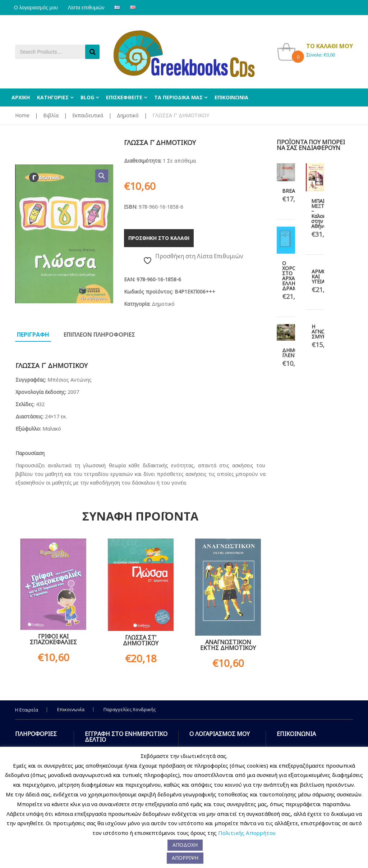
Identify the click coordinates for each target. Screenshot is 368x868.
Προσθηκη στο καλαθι (159, 238)
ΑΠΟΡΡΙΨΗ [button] (185, 858)
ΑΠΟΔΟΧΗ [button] (185, 845)
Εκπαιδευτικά (88, 115)
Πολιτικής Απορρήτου (247, 833)
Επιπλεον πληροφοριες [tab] (99, 335)
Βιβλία (51, 115)
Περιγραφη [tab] (33, 335)
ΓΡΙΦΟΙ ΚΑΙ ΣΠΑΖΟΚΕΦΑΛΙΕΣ (53, 639)
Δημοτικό (128, 115)
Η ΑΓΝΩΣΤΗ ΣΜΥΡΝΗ (323, 331)
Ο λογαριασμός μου (37, 8)
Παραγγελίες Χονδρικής (130, 709)
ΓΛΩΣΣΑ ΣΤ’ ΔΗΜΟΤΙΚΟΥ (141, 640)
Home (22, 115)
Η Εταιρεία (27, 710)
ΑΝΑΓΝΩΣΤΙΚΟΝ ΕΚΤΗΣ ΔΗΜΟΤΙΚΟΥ (228, 645)
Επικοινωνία (71, 709)
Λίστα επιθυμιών (89, 8)
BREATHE (293, 191)
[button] (102, 176)
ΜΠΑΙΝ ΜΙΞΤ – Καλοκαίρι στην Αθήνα (323, 213)
